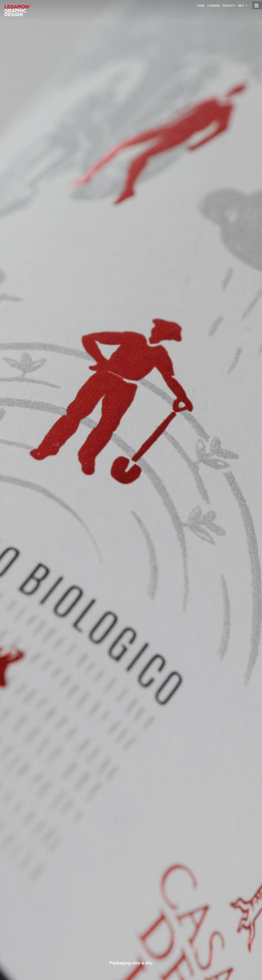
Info (243, 6)
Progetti (229, 6)
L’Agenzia (214, 6)
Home (201, 6)
